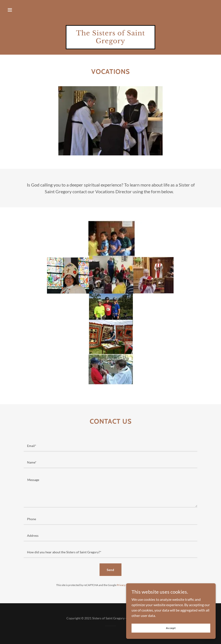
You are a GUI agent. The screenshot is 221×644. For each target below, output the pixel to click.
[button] (10, 10)
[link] (110, 42)
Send (111, 570)
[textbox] (110, 446)
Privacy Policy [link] (125, 585)
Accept (171, 628)
